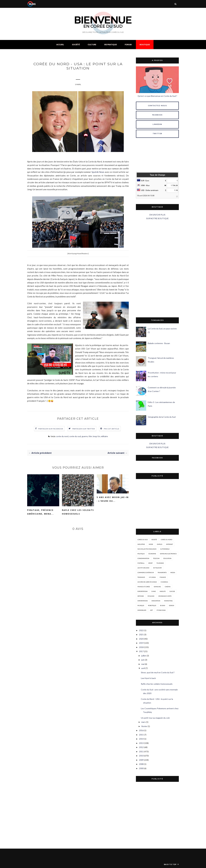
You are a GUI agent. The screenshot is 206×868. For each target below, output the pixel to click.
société (154, 540)
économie (152, 554)
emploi (160, 544)
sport (150, 563)
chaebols (164, 582)
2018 (141, 647)
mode (151, 544)
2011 (141, 751)
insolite (163, 591)
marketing (168, 601)
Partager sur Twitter (84, 429)
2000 (141, 768)
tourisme (160, 563)
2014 (141, 739)
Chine (154, 591)
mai (143, 664)
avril (143, 668)
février (144, 726)
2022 (141, 630)
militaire (104, 437)
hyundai (152, 577)
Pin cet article (112, 429)
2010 (141, 756)
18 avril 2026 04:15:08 (146, 196)
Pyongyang (161, 610)
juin (143, 660)
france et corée (144, 587)
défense (141, 596)
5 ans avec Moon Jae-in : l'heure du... (113, 500)
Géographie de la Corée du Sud (162, 417)
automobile (165, 549)
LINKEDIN (157, 124)
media (173, 572)
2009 (141, 760)
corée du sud (75, 437)
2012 (141, 747)
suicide (172, 591)
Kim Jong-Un (94, 437)
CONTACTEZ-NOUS (157, 106)
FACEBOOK (157, 115)
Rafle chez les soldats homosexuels (78, 512)
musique (141, 605)
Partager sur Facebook (51, 429)
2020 (141, 639)
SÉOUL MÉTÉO (157, 155)
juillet (144, 656)
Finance (163, 577)
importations (143, 601)
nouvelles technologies (147, 549)
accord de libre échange (147, 582)
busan (163, 605)
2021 (141, 634)
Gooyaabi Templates (82, 864)
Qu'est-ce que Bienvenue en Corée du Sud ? (157, 96)
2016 (141, 730)
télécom (156, 558)
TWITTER (157, 134)
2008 (141, 764)
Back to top (171, 864)
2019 (141, 643)
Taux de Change (157, 175)
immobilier (142, 610)
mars (143, 722)
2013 (141, 743)
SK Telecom (157, 568)
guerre (85, 437)
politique (141, 554)
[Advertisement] (157, 269)
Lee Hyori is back (148, 678)
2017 (141, 651)
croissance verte (165, 596)
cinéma (168, 587)
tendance (141, 577)
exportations (142, 591)
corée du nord (62, 437)
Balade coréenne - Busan (159, 343)
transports (162, 572)
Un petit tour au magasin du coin (155, 718)
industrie (141, 544)
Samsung (157, 587)
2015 (141, 735)
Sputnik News (98, 173)
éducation (167, 558)
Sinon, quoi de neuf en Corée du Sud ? (158, 672)
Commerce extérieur (146, 572)
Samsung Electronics (168, 554)
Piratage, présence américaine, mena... (40, 512)
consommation (143, 558)
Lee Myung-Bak (143, 568)
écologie (151, 596)
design (172, 605)
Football (141, 563)
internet (170, 544)
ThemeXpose (52, 864)
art (151, 610)
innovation (156, 601)
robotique (152, 605)
